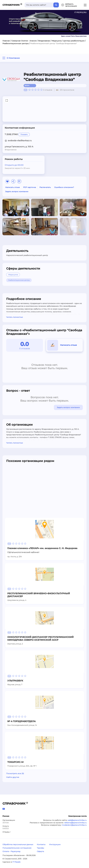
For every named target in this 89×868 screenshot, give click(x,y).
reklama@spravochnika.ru (75, 823)
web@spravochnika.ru (77, 820)
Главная (6, 41)
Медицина (57, 41)
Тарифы (40, 848)
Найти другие (13, 777)
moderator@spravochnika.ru (74, 825)
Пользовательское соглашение (17, 848)
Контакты (41, 844)
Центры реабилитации (74, 41)
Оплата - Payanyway (11, 851)
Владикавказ (44, 41)
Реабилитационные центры (16, 43)
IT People (16, 862)
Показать (24, 134)
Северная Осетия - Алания (24, 41)
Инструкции (55, 844)
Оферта (40, 851)
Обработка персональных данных (18, 844)
